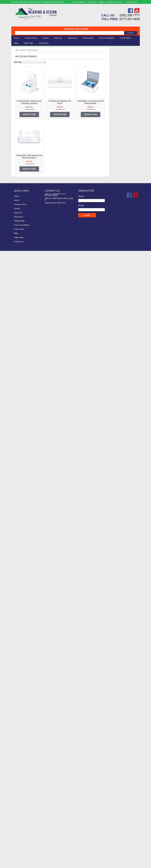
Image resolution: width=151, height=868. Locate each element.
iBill (14, 423)
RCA (15, 618)
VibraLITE (17, 753)
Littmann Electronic (22, 482)
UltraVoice (18, 736)
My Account (92, 2)
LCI (14, 465)
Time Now (18, 718)
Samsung (17, 642)
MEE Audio (18, 527)
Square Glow (19, 701)
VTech (16, 767)
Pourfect (17, 604)
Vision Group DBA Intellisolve (27, 760)
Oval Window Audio (22, 590)
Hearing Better (20, 398)
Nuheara (17, 566)
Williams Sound (20, 88)
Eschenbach (19, 106)
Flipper (16, 322)
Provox (16, 611)
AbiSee (16, 140)
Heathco (17, 412)
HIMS (15, 416)
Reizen (16, 622)
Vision (16, 63)
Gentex (16, 353)
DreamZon (18, 280)
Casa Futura (19, 224)
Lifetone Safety (20, 472)
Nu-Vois (16, 559)
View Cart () (132, 2)
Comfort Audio (20, 248)
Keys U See (18, 451)
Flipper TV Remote (22, 325)
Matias (16, 517)
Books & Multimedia (22, 75)
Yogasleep (18, 788)
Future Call (18, 339)
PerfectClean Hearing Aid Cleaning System (59, 102)
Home (17, 38)
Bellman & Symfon (22, 113)
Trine (15, 726)
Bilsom (16, 203)
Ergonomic (18, 72)
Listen (16, 475)
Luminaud (17, 503)
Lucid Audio (18, 500)
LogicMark (18, 489)
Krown (16, 461)
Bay (14, 193)
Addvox (16, 151)
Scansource (18, 646)
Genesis (17, 350)
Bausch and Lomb (21, 189)
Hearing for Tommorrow (24, 402)
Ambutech (18, 161)
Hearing (16, 61)
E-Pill (15, 287)
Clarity (16, 109)
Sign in (102, 2)
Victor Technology (21, 757)
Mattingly (17, 520)
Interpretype (18, 433)
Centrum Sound (20, 231)
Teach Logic (18, 708)
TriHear (16, 722)
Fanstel (16, 315)
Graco (16, 363)
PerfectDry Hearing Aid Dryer (90, 102)
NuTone (16, 569)
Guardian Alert (20, 370)
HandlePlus (18, 377)
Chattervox (18, 234)
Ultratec (16, 733)
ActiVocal (17, 147)
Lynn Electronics (21, 510)
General (16, 346)
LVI (14, 506)
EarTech (17, 294)
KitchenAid (18, 458)
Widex (16, 778)
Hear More (18, 391)
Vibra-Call (17, 750)
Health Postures (20, 388)
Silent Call (18, 95)
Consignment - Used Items (26, 78)
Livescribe (18, 485)
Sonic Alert (18, 92)
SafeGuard (18, 635)
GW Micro (18, 374)
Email (81, 822)
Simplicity (17, 670)
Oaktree (16, 573)
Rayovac (17, 615)
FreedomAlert (19, 336)
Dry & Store (18, 283)
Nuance (16, 562)
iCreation (17, 426)
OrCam (16, 580)
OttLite (16, 583)
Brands (23, 50)
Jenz (15, 440)
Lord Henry (18, 492)
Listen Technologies (22, 99)
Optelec (16, 576)
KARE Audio (19, 447)
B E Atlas (17, 186)
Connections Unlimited (24, 259)
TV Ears (17, 729)
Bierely (16, 199)
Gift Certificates (79, 2)
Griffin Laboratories (22, 367)
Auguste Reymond (22, 182)
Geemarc (17, 342)
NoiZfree (17, 548)
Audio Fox (18, 179)
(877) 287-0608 (130, 19)
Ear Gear (17, 290)
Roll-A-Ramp (19, 629)
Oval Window (19, 587)
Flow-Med (17, 329)
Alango (16, 158)
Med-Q (16, 524)
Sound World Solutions (24, 691)
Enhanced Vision (21, 297)
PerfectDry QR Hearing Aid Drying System (59, 157)
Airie (15, 154)
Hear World (18, 395)
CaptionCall (18, 213)
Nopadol (17, 555)
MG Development (21, 534)
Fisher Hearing (20, 318)
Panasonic (18, 594)
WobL (15, 785)
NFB (15, 545)
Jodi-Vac (17, 444)
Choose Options (59, 114)
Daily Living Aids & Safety (25, 66)
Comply (16, 252)
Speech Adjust (20, 698)
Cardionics (18, 217)
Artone (16, 172)
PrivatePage (19, 608)
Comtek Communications (25, 255)
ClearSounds (19, 116)
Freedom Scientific (22, 332)
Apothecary (18, 168)
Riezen (16, 625)
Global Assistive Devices (25, 357)
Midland (16, 538)
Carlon (16, 220)
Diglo (15, 273)
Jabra (15, 437)
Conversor (18, 266)
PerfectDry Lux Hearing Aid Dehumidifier (121, 102)
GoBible (16, 360)
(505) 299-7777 (130, 15)
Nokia (15, 552)
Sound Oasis (19, 687)
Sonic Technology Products (26, 684)
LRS (15, 496)
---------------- (18, 137)
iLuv (15, 430)
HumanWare (19, 419)
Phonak (16, 597)
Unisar (16, 739)
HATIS (16, 384)
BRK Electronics (21, 207)
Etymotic (17, 311)
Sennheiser (18, 649)
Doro (15, 276)
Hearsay (17, 409)
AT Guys (17, 175)
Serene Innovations (22, 102)
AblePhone (18, 144)
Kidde (15, 454)
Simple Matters (20, 666)
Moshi (16, 541)
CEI (14, 227)
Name (81, 813)
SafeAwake (18, 632)
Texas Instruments (21, 712)
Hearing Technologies (23, 405)
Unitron (16, 746)
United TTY (18, 743)
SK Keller (17, 673)
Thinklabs (17, 715)
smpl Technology (21, 677)
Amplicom (17, 165)
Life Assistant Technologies (26, 468)
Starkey (16, 705)
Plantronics (18, 601)
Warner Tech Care (21, 120)
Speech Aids (19, 69)
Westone (17, 774)
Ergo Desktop (19, 301)
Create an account (114, 2)
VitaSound (18, 764)
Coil (14, 245)
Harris (16, 381)
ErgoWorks (18, 304)
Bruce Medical (20, 210)
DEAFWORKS (20, 269)
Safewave (17, 639)
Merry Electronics (21, 531)
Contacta (17, 262)
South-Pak (18, 694)
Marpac (16, 513)
